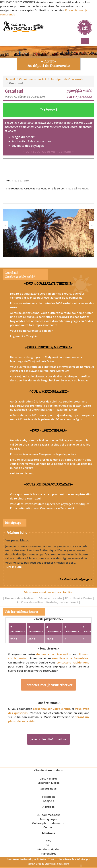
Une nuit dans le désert (21, 598)
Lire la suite (14, 567)
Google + (49, 801)
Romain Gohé (34, 864)
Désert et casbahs (51, 598)
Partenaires (48, 853)
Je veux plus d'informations (49, 739)
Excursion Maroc (48, 783)
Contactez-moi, (48, 685)
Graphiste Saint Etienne (57, 864)
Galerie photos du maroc (49, 823)
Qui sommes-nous (49, 815)
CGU (48, 845)
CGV (48, 841)
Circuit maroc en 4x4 (33, 79)
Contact (48, 827)
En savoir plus (74, 10)
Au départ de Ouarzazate (67, 79)
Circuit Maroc (49, 778)
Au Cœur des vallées (30, 602)
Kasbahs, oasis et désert (63, 602)
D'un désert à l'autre (79, 598)
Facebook (48, 797)
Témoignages (48, 819)
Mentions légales (48, 849)
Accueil (10, 79)
